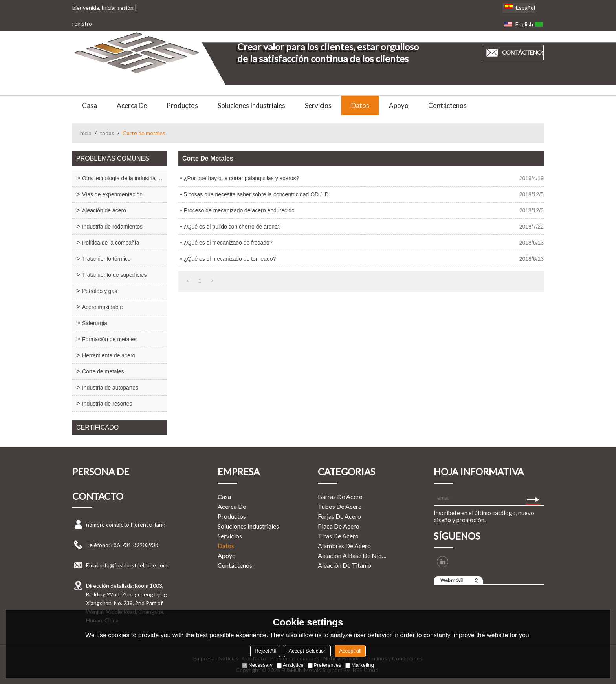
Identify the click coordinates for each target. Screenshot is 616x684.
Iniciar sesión (117, 8)
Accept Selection (307, 651)
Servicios (318, 105)
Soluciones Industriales (251, 105)
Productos (182, 105)
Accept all (350, 651)
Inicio (85, 133)
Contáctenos (447, 105)
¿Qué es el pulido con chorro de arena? (232, 227)
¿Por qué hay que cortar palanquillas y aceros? (241, 178)
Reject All (265, 651)
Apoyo (399, 105)
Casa (90, 105)
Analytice (290, 665)
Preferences (324, 665)
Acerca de (132, 105)
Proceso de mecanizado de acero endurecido (239, 210)
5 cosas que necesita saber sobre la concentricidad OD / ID (256, 194)
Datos (360, 105)
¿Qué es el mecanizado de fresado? (228, 243)
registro (82, 23)
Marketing (360, 665)
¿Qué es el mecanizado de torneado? (230, 259)
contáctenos (523, 52)
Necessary (257, 665)
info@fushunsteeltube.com (134, 565)
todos (107, 133)
